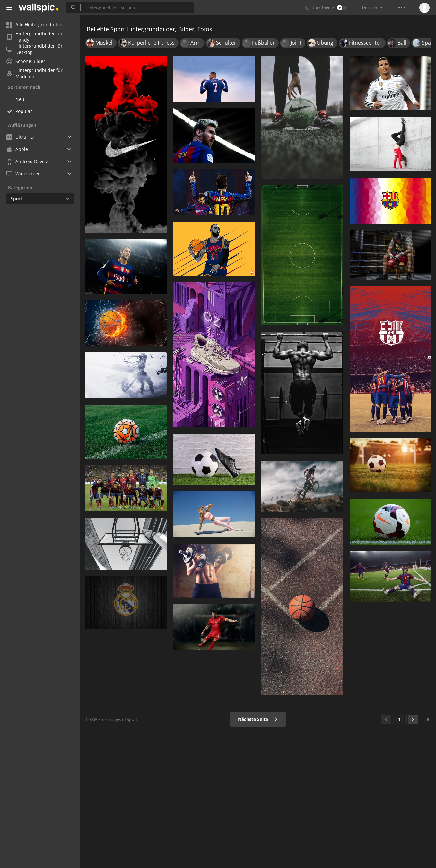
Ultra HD (20, 137)
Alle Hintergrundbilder (35, 25)
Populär (24, 111)
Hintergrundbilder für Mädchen (35, 74)
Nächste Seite (258, 719)
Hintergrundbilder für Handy (35, 37)
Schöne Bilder (26, 61)
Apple (17, 149)
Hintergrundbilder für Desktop (35, 49)
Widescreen (24, 174)
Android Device (27, 162)
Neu (20, 99)
